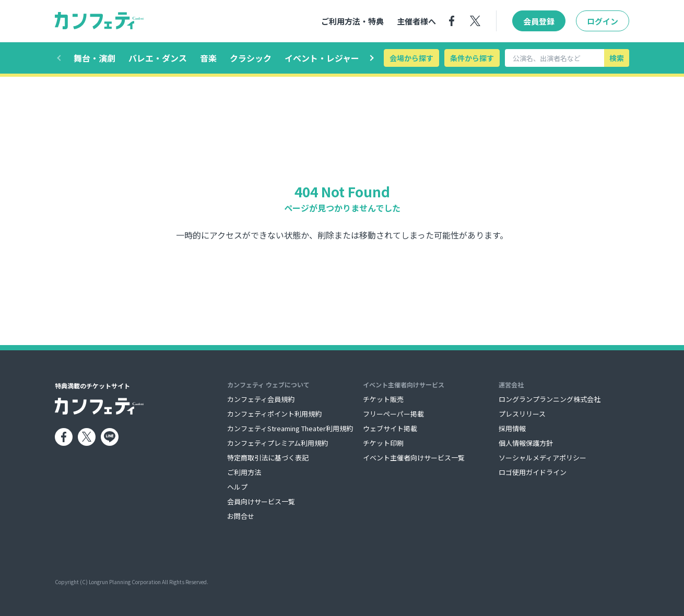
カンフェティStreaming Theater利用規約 (290, 428)
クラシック (251, 58)
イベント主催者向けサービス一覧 (414, 458)
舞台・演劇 (95, 58)
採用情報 (512, 428)
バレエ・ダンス (158, 58)
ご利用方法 (244, 472)
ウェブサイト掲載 (390, 428)
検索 (617, 58)
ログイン (603, 21)
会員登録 (539, 21)
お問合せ (241, 516)
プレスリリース (522, 414)
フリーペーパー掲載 (393, 414)
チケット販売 (383, 399)
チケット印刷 (383, 443)
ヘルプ (237, 487)
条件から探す (472, 58)
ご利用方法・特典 (352, 21)
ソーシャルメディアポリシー (543, 458)
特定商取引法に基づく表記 (268, 458)
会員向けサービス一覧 (261, 501)
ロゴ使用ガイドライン (533, 472)
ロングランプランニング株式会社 (550, 399)
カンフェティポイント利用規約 (274, 414)
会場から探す (411, 58)
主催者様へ (416, 21)
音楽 (208, 58)
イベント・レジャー (322, 58)
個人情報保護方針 (526, 443)
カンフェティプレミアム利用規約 (278, 443)
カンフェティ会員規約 (261, 399)
